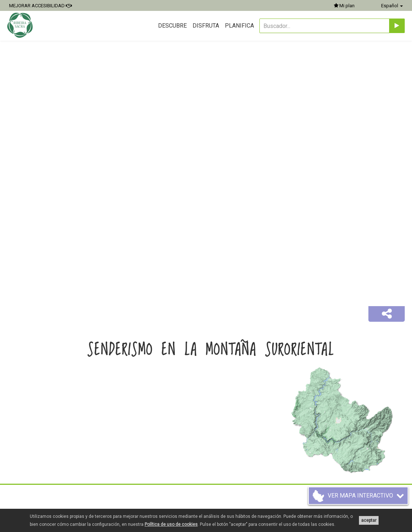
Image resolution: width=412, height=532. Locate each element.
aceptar (369, 520)
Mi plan (344, 6)
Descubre (172, 26)
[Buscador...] (324, 26)
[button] (387, 314)
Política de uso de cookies (171, 524)
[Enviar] (397, 26)
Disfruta (206, 26)
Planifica (239, 26)
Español (392, 6)
